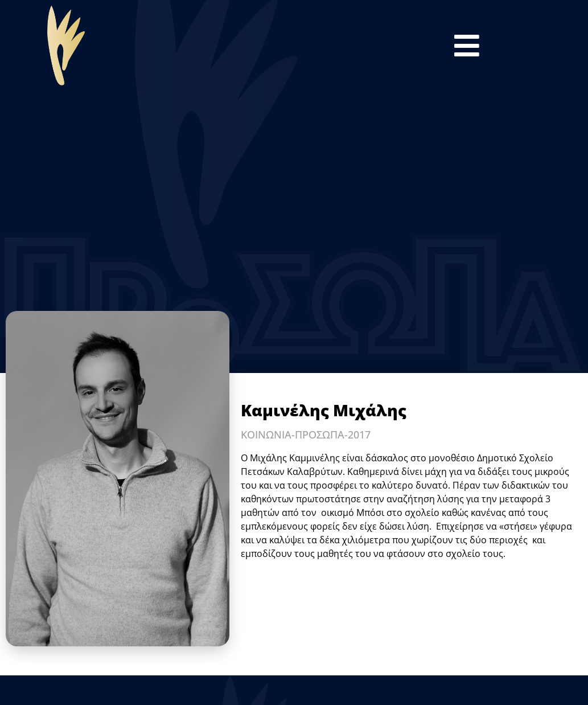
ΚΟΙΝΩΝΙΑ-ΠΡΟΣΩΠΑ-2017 (306, 435)
